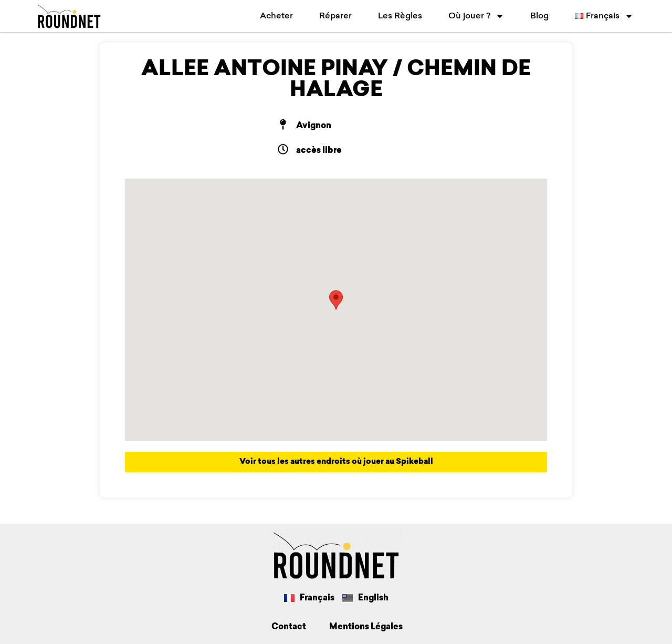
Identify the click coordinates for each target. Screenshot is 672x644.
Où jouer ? (476, 16)
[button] (336, 300)
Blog (539, 16)
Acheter (276, 16)
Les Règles (400, 16)
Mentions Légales (366, 627)
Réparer (335, 16)
